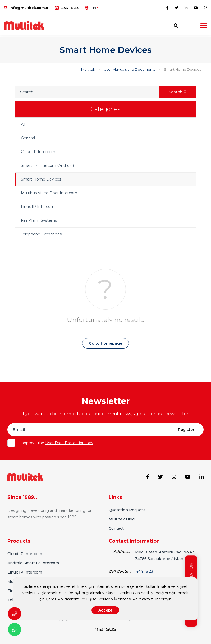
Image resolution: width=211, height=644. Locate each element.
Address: (122, 551)
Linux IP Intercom (38, 207)
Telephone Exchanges (41, 234)
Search (178, 92)
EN (92, 8)
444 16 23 (67, 8)
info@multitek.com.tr (26, 8)
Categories (105, 109)
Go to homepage (105, 343)
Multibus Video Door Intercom (49, 193)
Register (186, 430)
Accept (105, 610)
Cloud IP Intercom (38, 152)
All (23, 124)
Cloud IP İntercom (25, 553)
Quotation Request (127, 509)
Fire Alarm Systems (39, 220)
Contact (116, 528)
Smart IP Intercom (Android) (47, 165)
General (28, 138)
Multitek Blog (122, 519)
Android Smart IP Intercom (33, 562)
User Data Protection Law (69, 443)
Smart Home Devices (41, 179)
